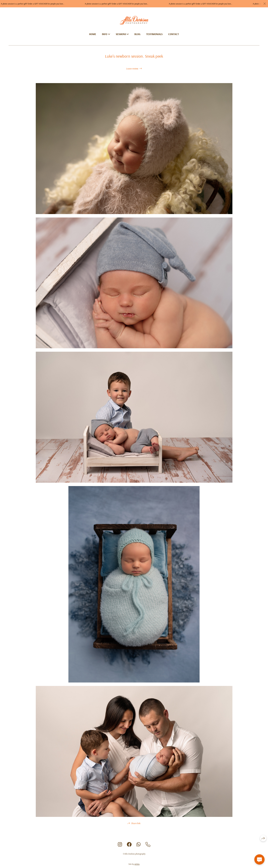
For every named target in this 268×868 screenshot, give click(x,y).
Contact (174, 34)
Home (93, 34)
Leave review (132, 69)
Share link (136, 824)
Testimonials (154, 34)
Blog (137, 34)
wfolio (137, 865)
